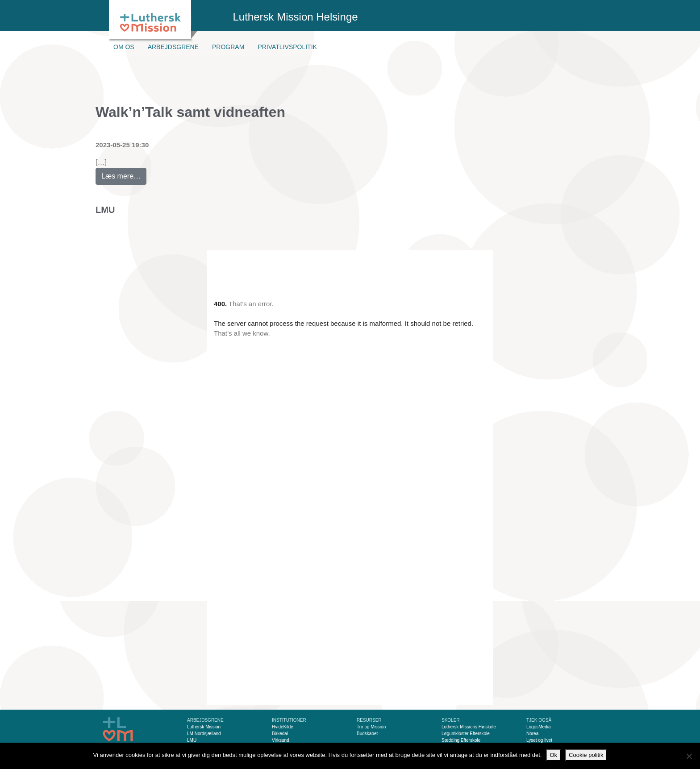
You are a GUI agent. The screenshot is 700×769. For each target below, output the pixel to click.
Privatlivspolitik (287, 47)
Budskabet (367, 734)
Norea (532, 734)
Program (228, 47)
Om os (124, 47)
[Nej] (689, 756)
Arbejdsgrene (173, 47)
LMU (105, 210)
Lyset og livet (539, 740)
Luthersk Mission (204, 727)
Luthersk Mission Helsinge (296, 17)
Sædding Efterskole (461, 740)
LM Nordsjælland (204, 734)
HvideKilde (283, 727)
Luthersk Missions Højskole (469, 727)
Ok (553, 755)
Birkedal (280, 734)
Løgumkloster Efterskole (466, 734)
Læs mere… (124, 174)
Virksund (281, 740)
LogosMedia (538, 727)
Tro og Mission (371, 727)
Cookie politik (586, 755)
